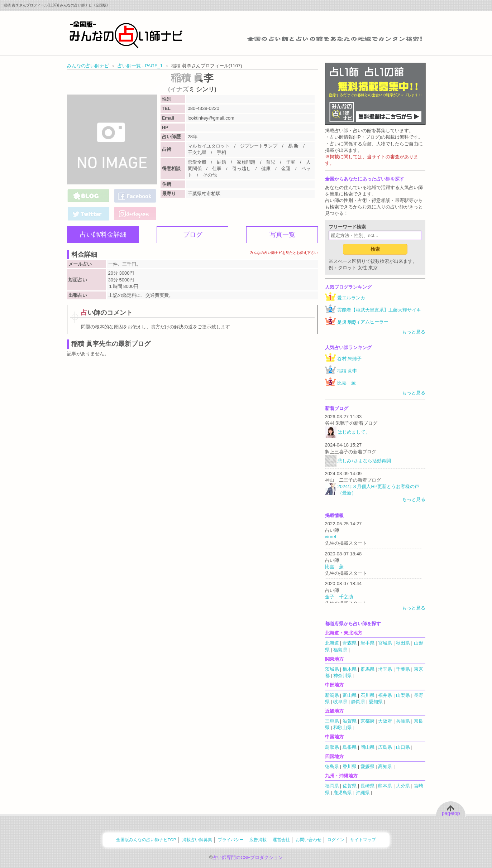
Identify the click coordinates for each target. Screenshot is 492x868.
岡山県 (367, 747)
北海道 (332, 643)
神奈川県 (343, 676)
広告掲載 (258, 840)
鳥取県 (332, 747)
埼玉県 (385, 669)
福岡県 (332, 786)
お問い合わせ (309, 840)
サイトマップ (363, 840)
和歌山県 (343, 727)
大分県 (403, 786)
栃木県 (350, 669)
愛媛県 (367, 766)
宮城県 (385, 643)
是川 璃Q (347, 322)
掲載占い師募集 (197, 840)
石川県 (367, 695)
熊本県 (385, 786)
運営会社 (281, 840)
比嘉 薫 (347, 383)
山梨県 (403, 695)
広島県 (385, 747)
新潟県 (332, 695)
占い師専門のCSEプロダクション (248, 857)
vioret (331, 537)
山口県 (403, 747)
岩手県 (367, 643)
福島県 (340, 650)
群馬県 (367, 669)
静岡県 (358, 702)
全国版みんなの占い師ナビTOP (146, 840)
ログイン (336, 840)
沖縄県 (363, 793)
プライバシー (231, 840)
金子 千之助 (339, 597)
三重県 (332, 721)
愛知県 (376, 702)
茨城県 (332, 669)
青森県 (350, 643)
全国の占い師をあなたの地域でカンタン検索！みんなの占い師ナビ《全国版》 (126, 35)
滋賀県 (350, 721)
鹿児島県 (343, 793)
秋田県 (403, 643)
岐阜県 (340, 702)
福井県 (385, 695)
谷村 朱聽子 (350, 359)
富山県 (350, 695)
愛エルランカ (351, 298)
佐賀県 (350, 786)
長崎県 (367, 786)
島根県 (350, 747)
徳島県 (332, 766)
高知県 (385, 766)
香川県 (350, 766)
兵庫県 (403, 721)
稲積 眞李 (347, 371)
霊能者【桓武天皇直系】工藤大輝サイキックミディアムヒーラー (379, 316)
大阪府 (385, 721)
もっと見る (414, 332)
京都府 (367, 721)
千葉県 (403, 669)
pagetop (451, 813)
